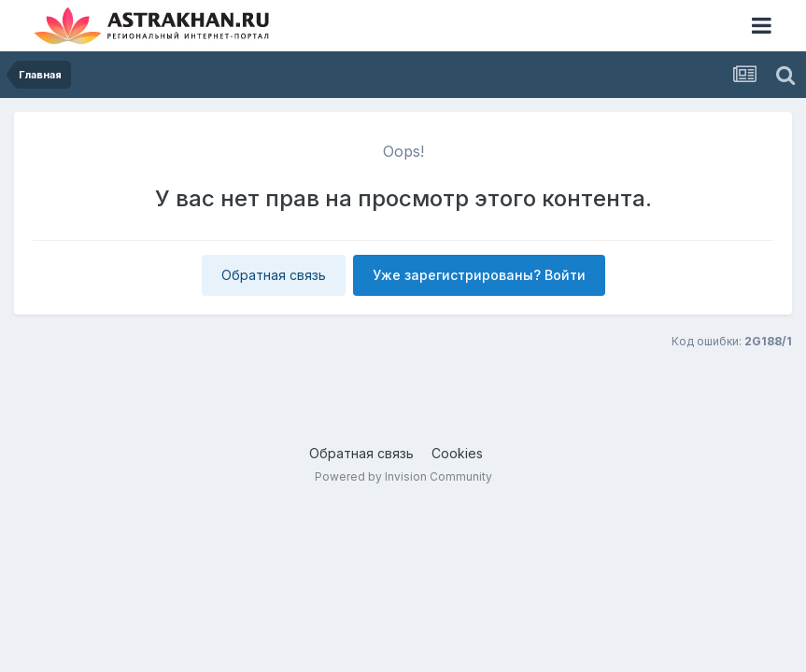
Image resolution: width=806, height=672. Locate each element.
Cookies (457, 453)
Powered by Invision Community (403, 476)
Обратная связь (274, 275)
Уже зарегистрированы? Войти (479, 275)
